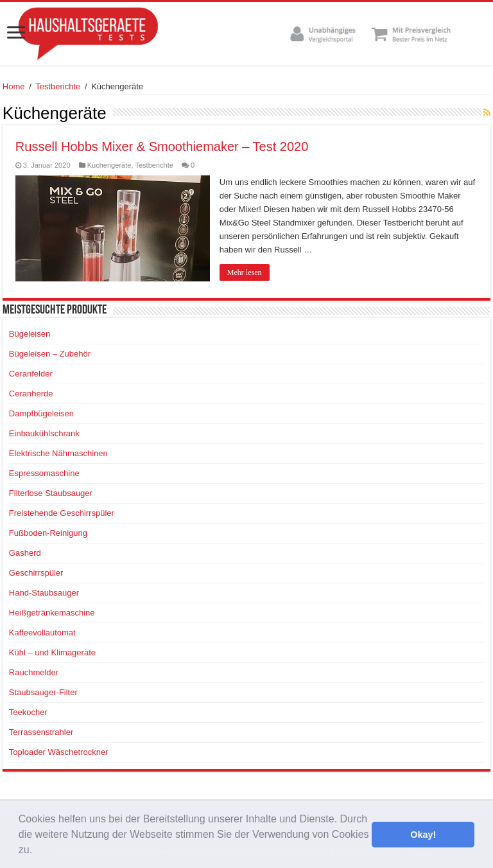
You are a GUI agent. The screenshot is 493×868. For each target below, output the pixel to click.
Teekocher (28, 712)
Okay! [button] (423, 835)
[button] (37, 851)
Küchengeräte (109, 165)
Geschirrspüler (36, 573)
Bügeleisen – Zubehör (50, 354)
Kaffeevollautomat (42, 633)
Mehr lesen (245, 272)
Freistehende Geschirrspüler (62, 513)
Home (14, 86)
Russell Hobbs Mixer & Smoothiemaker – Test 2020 (162, 146)
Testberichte (58, 86)
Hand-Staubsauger (44, 593)
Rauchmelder (34, 672)
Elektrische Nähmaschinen (58, 453)
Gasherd (25, 553)
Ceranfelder (31, 374)
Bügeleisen (30, 334)
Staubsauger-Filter (43, 692)
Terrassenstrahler (41, 732)
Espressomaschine (44, 473)
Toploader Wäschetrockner (59, 752)
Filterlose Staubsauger (51, 493)
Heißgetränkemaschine (52, 613)
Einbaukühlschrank (44, 433)
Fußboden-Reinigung (48, 533)
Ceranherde (31, 394)
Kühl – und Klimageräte (52, 652)
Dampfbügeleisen (41, 413)
